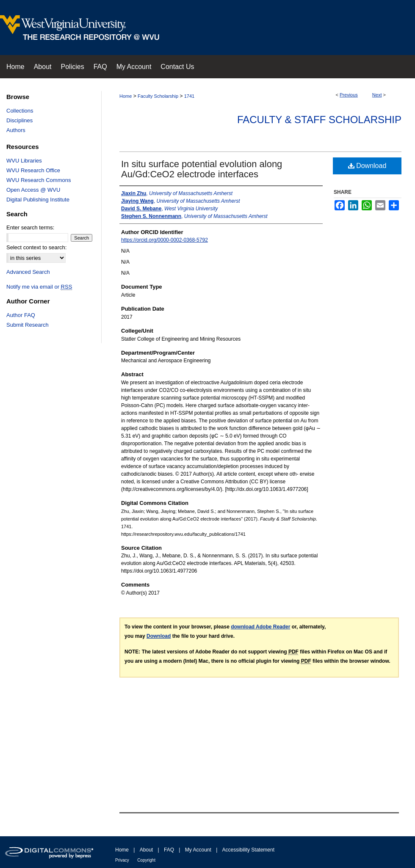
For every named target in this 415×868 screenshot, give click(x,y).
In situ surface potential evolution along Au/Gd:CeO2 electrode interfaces (202, 169)
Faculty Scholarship (158, 96)
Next (377, 95)
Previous (349, 95)
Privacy (122, 860)
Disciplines (19, 120)
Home (126, 96)
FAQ (169, 850)
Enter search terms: (30, 227)
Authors (16, 130)
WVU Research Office (33, 170)
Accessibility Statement (248, 850)
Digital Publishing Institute (38, 200)
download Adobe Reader (260, 627)
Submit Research (28, 325)
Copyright (146, 860)
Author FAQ (21, 315)
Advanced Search (28, 272)
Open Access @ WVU (33, 190)
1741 (189, 96)
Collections (20, 111)
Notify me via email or (39, 287)
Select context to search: (36, 247)
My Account (198, 850)
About (146, 850)
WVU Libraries (24, 161)
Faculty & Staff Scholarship (319, 120)
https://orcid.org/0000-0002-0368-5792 (165, 240)
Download (367, 166)
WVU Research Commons (39, 180)
